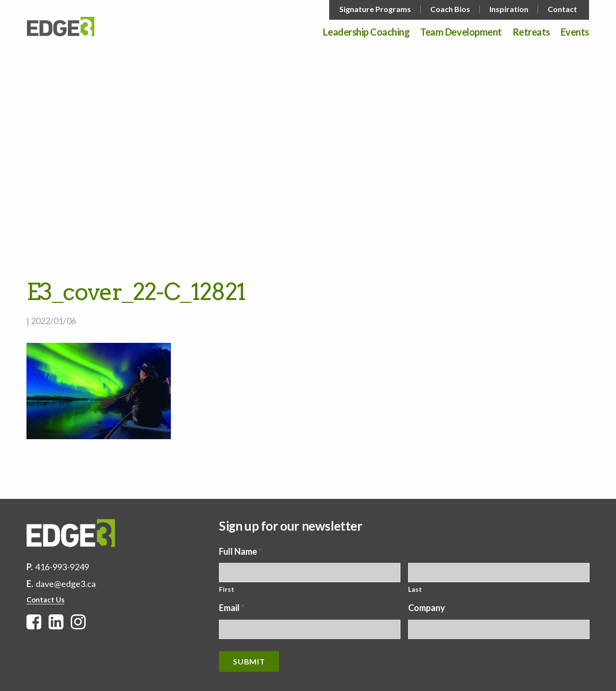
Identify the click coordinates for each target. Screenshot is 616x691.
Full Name (240, 551)
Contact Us (45, 600)
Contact (562, 9)
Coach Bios (450, 9)
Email (232, 608)
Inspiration (509, 9)
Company (427, 608)
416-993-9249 (62, 567)
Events (575, 32)
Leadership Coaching (366, 32)
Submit (249, 661)
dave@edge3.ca (66, 584)
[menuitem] (376, 9)
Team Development (461, 32)
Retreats (531, 32)
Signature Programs (375, 9)
